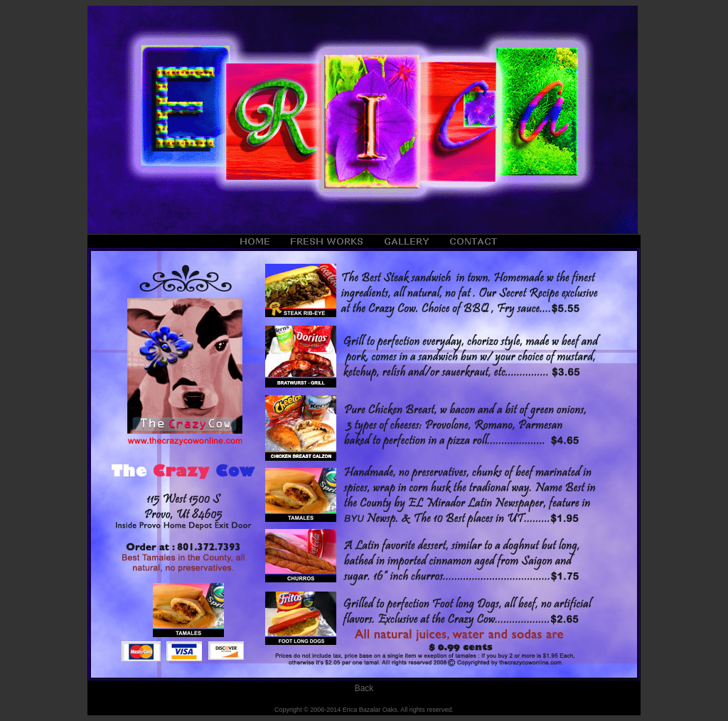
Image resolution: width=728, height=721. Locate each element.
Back (364, 688)
